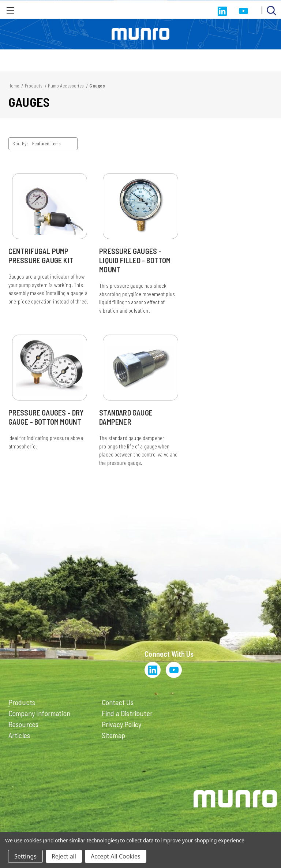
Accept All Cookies (116, 856)
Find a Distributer (127, 713)
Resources (24, 724)
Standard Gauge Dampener (126, 417)
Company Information (40, 713)
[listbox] (54, 144)
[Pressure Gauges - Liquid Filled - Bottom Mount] (140, 206)
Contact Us (118, 702)
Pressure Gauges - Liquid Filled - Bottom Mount (135, 260)
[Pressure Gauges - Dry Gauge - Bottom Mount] (50, 368)
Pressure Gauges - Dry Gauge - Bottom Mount (46, 417)
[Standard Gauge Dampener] (140, 368)
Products (22, 702)
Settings (25, 856)
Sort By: (20, 144)
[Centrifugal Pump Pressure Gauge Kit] (50, 206)
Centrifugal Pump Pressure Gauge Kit (41, 256)
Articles (19, 735)
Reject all (64, 856)
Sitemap (113, 735)
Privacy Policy (122, 724)
